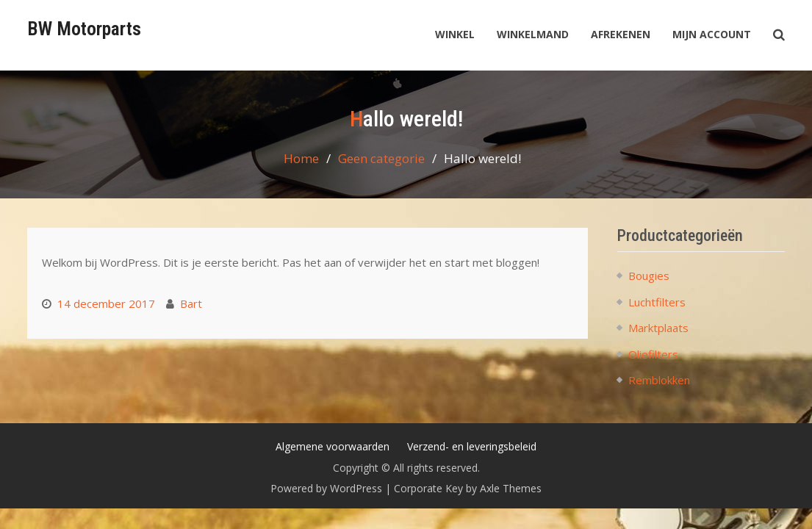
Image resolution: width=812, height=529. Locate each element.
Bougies (649, 276)
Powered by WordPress (326, 488)
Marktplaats (658, 328)
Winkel (455, 34)
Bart (191, 303)
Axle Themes (511, 488)
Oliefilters (653, 354)
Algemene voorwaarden (333, 446)
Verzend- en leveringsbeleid (472, 446)
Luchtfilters (657, 302)
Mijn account (712, 34)
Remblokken (659, 380)
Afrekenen (621, 34)
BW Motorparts (84, 29)
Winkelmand (533, 34)
